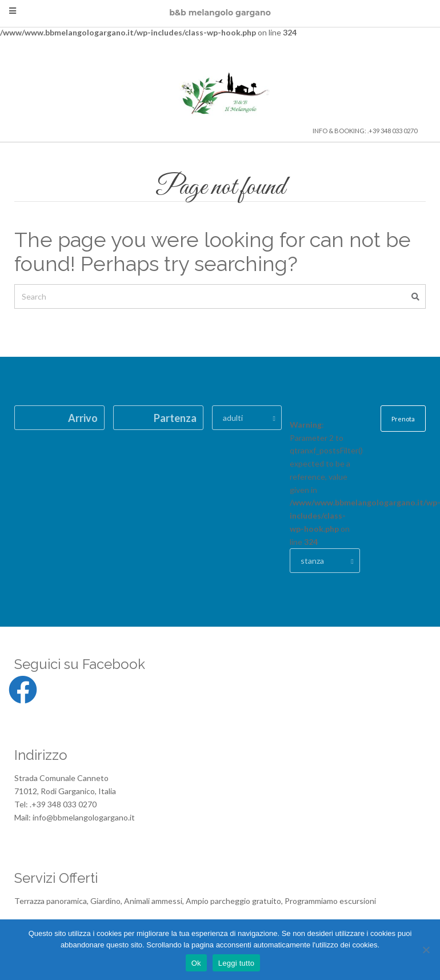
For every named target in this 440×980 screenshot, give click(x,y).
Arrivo (83, 418)
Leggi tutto (236, 963)
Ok (196, 963)
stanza (312, 561)
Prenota (403, 419)
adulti (233, 418)
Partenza (175, 418)
